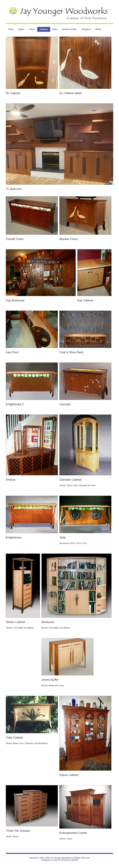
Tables (21, 29)
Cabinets (44, 29)
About (98, 29)
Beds (55, 29)
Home (11, 29)
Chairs (32, 29)
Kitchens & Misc (69, 29)
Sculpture (86, 29)
